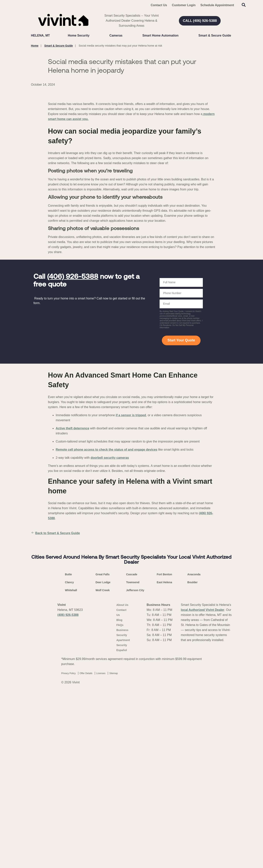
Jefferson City (135, 766)
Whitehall (71, 766)
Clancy (69, 758)
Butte (68, 750)
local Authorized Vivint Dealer (203, 785)
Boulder (193, 758)
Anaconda (194, 750)
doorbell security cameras (110, 547)
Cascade (132, 750)
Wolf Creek (103, 766)
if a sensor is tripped (131, 505)
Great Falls (102, 750)
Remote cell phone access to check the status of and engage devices (107, 539)
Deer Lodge (103, 758)
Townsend (133, 758)
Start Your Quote (181, 430)
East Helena (164, 758)
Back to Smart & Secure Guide (55, 623)
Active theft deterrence (72, 518)
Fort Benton (164, 750)
